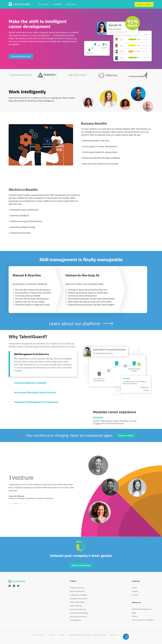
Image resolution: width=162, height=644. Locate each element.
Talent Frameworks (77, 591)
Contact (135, 595)
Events (135, 616)
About (134, 588)
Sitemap (62, 635)
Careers (135, 591)
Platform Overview (77, 588)
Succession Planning (78, 609)
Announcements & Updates (143, 620)
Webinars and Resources (142, 609)
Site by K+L (115, 635)
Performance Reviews (78, 617)
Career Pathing (76, 606)
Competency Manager (78, 595)
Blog (134, 613)
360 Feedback (75, 620)
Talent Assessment (77, 602)
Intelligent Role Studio (79, 599)
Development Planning (79, 613)
